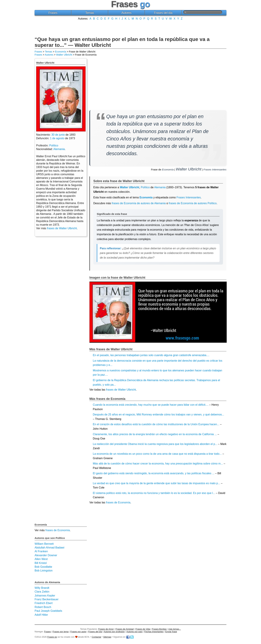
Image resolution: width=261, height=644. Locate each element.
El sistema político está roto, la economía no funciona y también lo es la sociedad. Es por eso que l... (154, 493)
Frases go (52, 637)
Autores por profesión (114, 632)
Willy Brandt (42, 588)
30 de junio (58, 135)
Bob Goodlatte (43, 567)
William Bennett (44, 544)
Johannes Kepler (45, 596)
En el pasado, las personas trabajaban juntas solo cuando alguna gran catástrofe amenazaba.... (151, 355)
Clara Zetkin (42, 592)
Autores (126, 13)
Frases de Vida (143, 629)
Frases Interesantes (215, 169)
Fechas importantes (154, 632)
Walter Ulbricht (64, 55)
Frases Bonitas (159, 629)
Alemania (160, 187)
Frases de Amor (106, 629)
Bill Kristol (41, 563)
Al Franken (41, 551)
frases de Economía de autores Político (193, 203)
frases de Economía (118, 502)
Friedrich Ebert (44, 603)
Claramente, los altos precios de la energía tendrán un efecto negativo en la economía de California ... (155, 434)
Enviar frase (171, 632)
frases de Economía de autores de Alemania (139, 203)
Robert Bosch (43, 607)
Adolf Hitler (41, 615)
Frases (53, 13)
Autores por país (134, 632)
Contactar (97, 637)
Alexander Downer (46, 555)
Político (145, 187)
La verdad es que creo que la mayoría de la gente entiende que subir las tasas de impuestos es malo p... (157, 483)
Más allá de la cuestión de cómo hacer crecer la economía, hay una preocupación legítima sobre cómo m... (158, 464)
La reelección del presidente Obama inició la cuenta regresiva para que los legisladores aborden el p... (155, 444)
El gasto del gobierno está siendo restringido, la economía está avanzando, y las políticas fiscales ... (154, 473)
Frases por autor (78, 632)
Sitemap (107, 637)
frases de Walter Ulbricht (121, 390)
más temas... (175, 629)
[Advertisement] (130, 28)
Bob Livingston (44, 571)
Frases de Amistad (125, 629)
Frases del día (163, 13)
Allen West (41, 559)
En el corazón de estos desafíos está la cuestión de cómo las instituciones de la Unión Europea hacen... (156, 424)
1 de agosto (57, 138)
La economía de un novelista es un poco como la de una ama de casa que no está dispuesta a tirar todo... (157, 454)
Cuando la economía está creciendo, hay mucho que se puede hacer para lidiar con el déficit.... (151, 405)
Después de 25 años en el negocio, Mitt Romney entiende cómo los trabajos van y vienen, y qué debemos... (159, 415)
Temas (90, 13)
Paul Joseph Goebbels (48, 611)
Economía (61, 52)
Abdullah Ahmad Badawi (49, 548)
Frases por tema (61, 632)
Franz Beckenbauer (47, 599)
